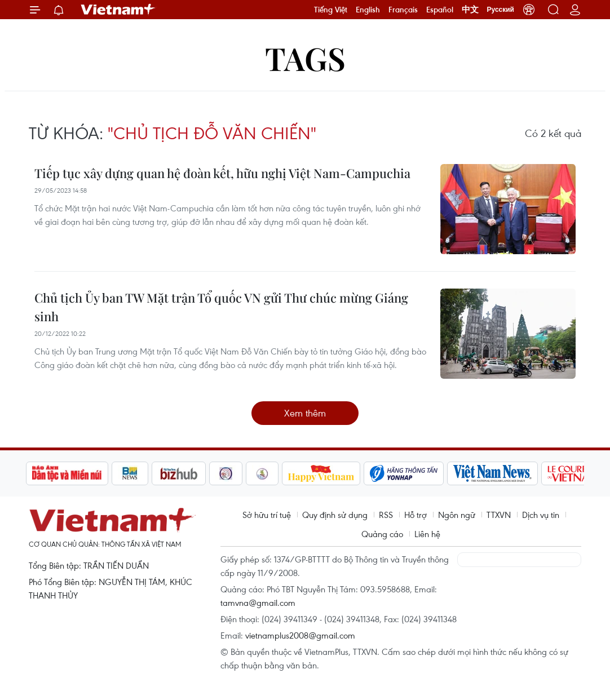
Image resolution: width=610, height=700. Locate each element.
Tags (305, 58)
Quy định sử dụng (335, 515)
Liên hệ (427, 534)
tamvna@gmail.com (258, 602)
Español (440, 10)
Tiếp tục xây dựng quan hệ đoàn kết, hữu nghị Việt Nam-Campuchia (222, 173)
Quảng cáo (382, 534)
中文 (470, 10)
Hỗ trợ (415, 515)
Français (403, 10)
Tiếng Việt (331, 10)
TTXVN (499, 515)
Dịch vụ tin (541, 515)
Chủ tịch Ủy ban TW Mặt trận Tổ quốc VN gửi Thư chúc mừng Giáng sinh (221, 307)
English (368, 10)
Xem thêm (305, 413)
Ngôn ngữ (457, 515)
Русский (501, 10)
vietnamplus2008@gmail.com (300, 635)
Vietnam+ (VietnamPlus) (118, 10)
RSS (386, 515)
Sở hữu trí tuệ (267, 515)
